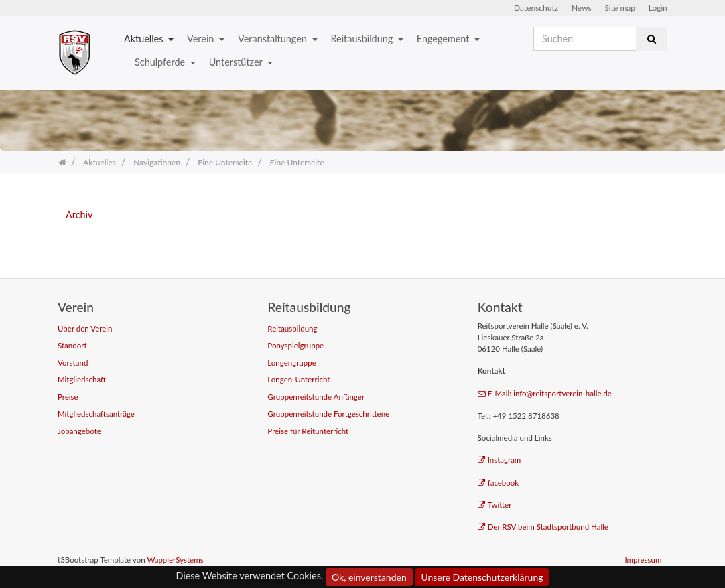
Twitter (495, 505)
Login (658, 8)
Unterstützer (237, 62)
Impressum (643, 560)
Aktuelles (145, 39)
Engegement (444, 39)
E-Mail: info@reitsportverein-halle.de (545, 393)
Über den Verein (85, 328)
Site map (620, 8)
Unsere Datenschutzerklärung (482, 577)
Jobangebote (79, 431)
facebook (499, 483)
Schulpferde (161, 62)
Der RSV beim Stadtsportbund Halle (543, 527)
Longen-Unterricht (299, 379)
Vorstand (73, 363)
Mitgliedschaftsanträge (96, 414)
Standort (72, 345)
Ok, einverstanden (369, 577)
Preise (68, 397)
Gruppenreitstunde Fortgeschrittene (328, 414)
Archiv (79, 215)
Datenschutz (536, 8)
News (582, 8)
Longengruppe (291, 363)
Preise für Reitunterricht (308, 431)
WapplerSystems (175, 560)
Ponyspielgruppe (295, 345)
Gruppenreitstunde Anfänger (316, 397)
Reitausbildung (363, 39)
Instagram (500, 460)
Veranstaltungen (273, 39)
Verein (202, 39)
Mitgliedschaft (82, 379)
